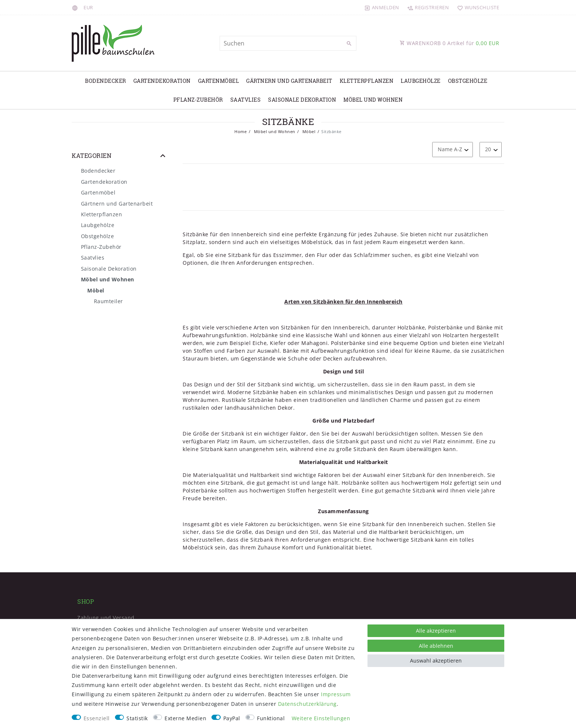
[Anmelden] (382, 7)
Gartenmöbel (219, 81)
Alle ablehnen (436, 646)
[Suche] (349, 44)
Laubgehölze (421, 81)
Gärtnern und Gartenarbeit (289, 81)
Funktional (271, 718)
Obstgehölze (468, 81)
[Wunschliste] (476, 7)
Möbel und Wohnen (373, 100)
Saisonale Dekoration (302, 100)
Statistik (137, 718)
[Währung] (88, 7)
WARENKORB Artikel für (449, 43)
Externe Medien (185, 718)
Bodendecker (106, 81)
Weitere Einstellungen (321, 718)
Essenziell (97, 718)
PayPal (232, 718)
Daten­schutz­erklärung (307, 704)
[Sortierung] (453, 150)
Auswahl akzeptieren (436, 661)
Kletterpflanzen (367, 81)
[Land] (76, 7)
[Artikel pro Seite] (491, 150)
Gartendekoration (162, 81)
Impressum (336, 694)
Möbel (308, 131)
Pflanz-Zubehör (198, 100)
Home (240, 131)
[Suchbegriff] (288, 43)
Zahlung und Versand (106, 618)
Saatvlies (246, 100)
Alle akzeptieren (436, 631)
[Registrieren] (428, 7)
